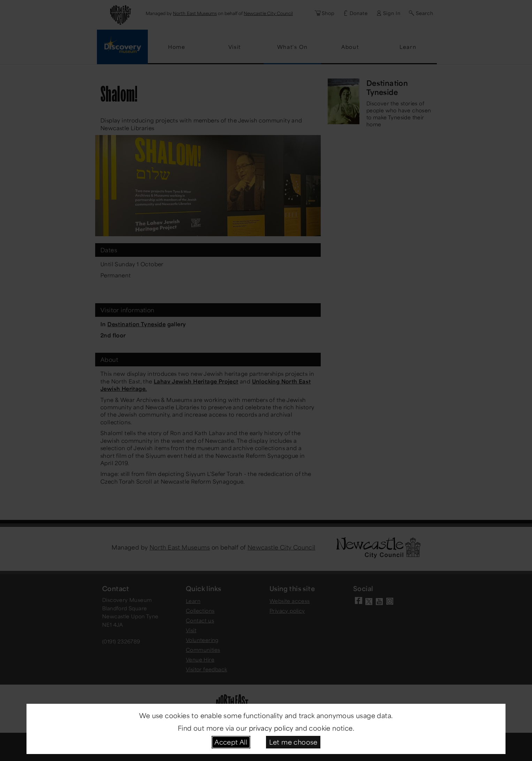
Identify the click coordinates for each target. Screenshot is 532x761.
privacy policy (271, 728)
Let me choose (293, 742)
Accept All (231, 742)
